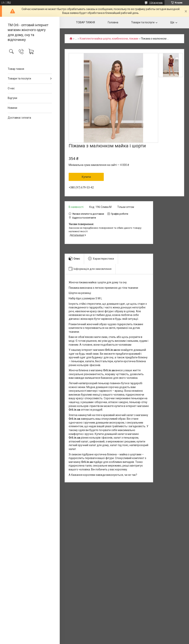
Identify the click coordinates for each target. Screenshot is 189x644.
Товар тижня (16, 69)
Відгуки (12, 98)
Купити (86, 177)
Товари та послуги (19, 78)
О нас (11, 88)
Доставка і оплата (19, 118)
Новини (12, 108)
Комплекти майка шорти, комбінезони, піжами (109, 39)
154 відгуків (156, 3)
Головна (113, 22)
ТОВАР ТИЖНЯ (85, 22)
